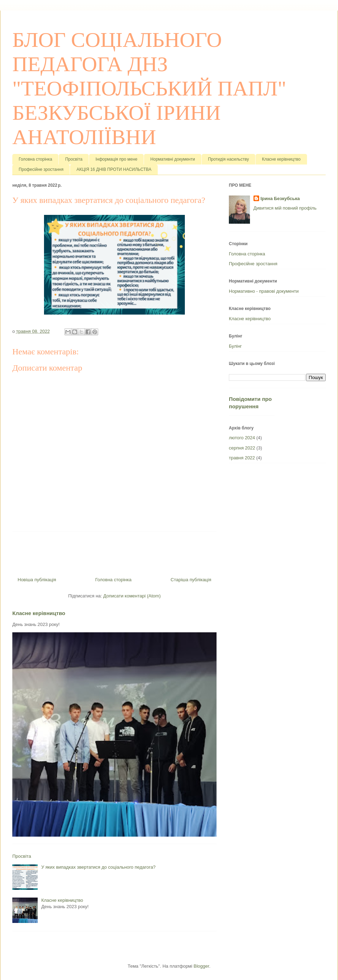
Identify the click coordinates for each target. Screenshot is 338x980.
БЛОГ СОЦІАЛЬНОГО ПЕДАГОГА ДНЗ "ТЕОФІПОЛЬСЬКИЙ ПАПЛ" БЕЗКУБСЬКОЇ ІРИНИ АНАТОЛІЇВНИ (149, 88)
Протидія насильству (229, 159)
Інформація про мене (116, 159)
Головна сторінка (35, 159)
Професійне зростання (41, 169)
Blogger (201, 966)
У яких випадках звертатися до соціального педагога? (98, 867)
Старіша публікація (191, 580)
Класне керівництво (281, 159)
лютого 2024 (242, 438)
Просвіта (74, 159)
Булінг (235, 346)
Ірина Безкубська (280, 199)
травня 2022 (242, 458)
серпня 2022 (242, 448)
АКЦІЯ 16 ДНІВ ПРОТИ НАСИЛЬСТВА (114, 169)
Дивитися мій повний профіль (285, 208)
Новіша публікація (37, 580)
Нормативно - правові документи (264, 291)
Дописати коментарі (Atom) (132, 596)
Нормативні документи (173, 159)
